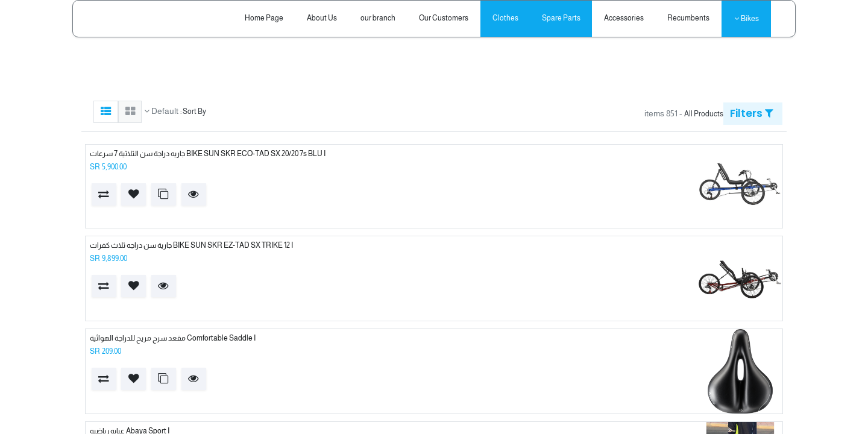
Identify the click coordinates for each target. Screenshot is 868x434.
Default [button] (164, 111)
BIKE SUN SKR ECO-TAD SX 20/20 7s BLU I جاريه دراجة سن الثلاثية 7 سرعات (208, 154)
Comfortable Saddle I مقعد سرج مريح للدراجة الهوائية (173, 338)
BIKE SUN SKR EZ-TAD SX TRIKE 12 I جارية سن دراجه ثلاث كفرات (191, 245)
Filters (752, 113)
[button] (194, 194)
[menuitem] (689, 18)
